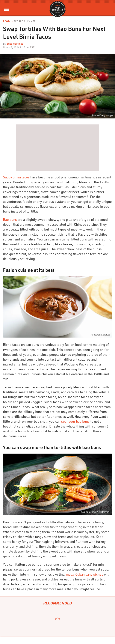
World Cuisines (25, 21)
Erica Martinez (15, 44)
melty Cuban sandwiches (85, 574)
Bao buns (10, 219)
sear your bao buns (75, 421)
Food (6, 21)
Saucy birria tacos (16, 177)
